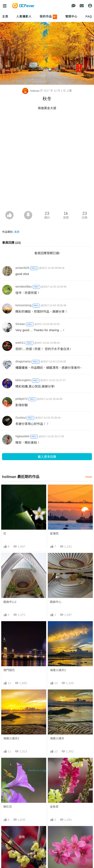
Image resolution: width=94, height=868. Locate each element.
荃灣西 (54, 534)
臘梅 (6, 833)
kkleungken (23, 380)
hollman (31, 91)
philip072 (22, 399)
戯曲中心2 (10, 602)
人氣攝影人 (24, 16)
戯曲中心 (56, 602)
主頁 (5, 16)
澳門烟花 (9, 670)
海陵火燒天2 (11, 738)
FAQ (89, 16)
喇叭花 (8, 807)
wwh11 (20, 343)
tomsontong (23, 305)
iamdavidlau (24, 286)
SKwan (20, 324)
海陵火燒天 (57, 738)
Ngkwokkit (22, 436)
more (89, 477)
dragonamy (23, 361)
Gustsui (21, 417)
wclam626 (22, 268)
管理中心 (71, 16)
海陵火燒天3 (58, 670)
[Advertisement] (47, 162)
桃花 (53, 833)
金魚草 (54, 807)
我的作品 (48, 17)
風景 (17, 232)
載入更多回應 (47, 457)
